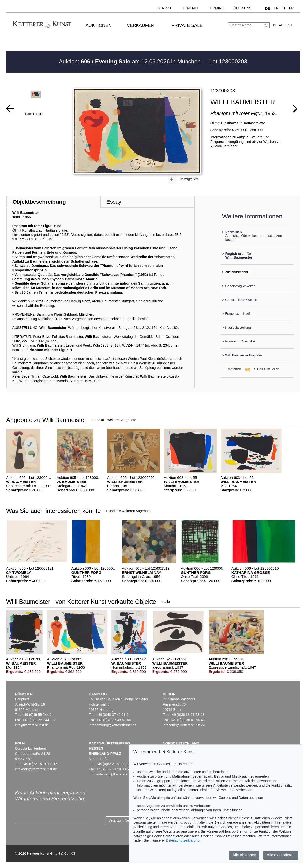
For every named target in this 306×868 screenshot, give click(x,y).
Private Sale (187, 25)
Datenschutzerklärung (183, 840)
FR (292, 8)
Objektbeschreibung (39, 202)
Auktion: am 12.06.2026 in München (131, 62)
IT (284, 8)
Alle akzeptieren (281, 855)
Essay (114, 202)
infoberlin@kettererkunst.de (184, 725)
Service (165, 8)
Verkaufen (140, 25)
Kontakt (190, 8)
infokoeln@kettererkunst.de (36, 769)
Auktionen (99, 25)
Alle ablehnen (244, 855)
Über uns (242, 8)
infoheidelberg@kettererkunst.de (114, 774)
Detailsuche (283, 25)
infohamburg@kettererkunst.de (113, 725)
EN (276, 8)
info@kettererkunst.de (32, 725)
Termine (216, 8)
